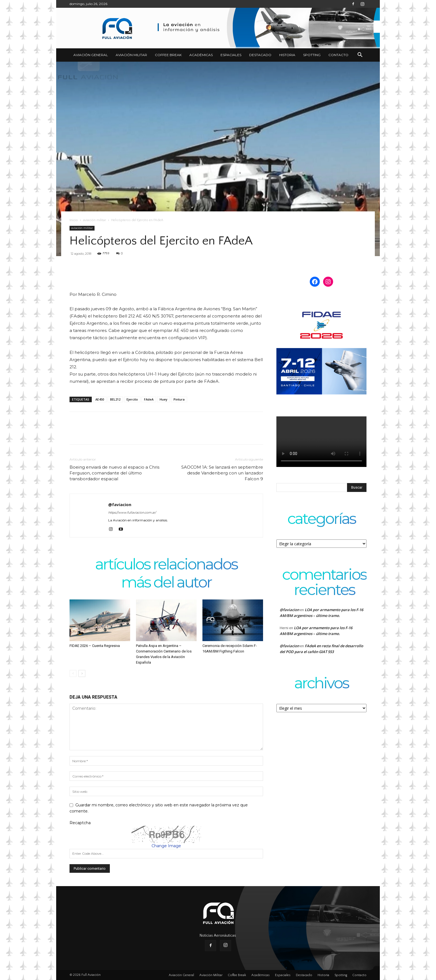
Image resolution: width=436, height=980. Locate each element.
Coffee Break (168, 55)
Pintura (179, 399)
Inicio (74, 220)
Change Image (166, 846)
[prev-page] (73, 673)
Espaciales (231, 55)
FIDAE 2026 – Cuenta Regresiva (95, 646)
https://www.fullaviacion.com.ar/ (132, 512)
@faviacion (120, 504)
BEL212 (115, 399)
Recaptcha (80, 823)
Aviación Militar (131, 55)
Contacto (338, 55)
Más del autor (166, 583)
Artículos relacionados (166, 565)
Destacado (260, 55)
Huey (163, 399)
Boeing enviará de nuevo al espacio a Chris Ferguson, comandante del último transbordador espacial (114, 473)
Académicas (201, 55)
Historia (287, 55)
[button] (360, 55)
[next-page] (82, 673)
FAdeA (149, 399)
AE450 (100, 399)
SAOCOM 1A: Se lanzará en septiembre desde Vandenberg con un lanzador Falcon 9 (222, 473)
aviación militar (95, 220)
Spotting (312, 55)
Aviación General (91, 55)
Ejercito (132, 399)
